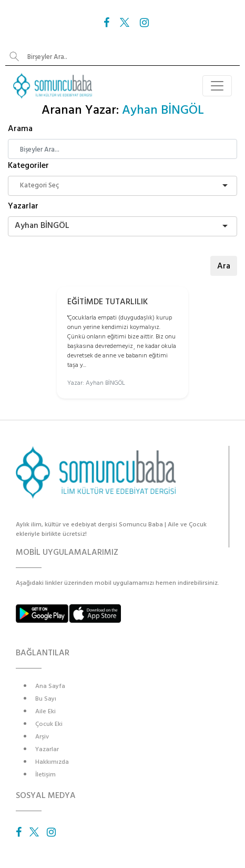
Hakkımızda (52, 762)
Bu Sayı (46, 699)
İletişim (45, 775)
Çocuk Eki (49, 724)
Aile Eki (45, 711)
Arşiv (42, 737)
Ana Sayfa (50, 686)
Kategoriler (28, 165)
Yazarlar (23, 206)
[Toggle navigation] (217, 86)
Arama (20, 128)
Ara (224, 266)
